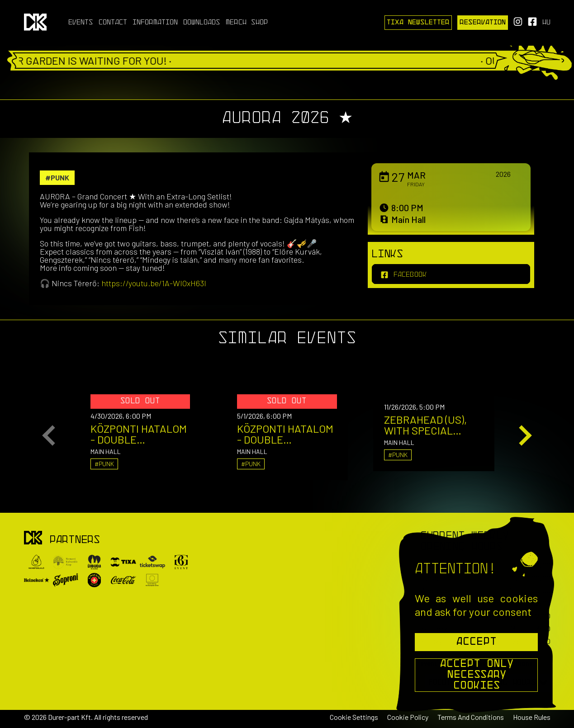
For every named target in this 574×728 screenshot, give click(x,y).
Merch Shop (247, 23)
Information (155, 23)
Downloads (202, 23)
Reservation (483, 23)
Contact (113, 23)
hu (546, 23)
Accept (476, 642)
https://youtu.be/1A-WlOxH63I (154, 283)
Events (81, 23)
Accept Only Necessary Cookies (477, 675)
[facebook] (451, 274)
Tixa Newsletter (418, 23)
